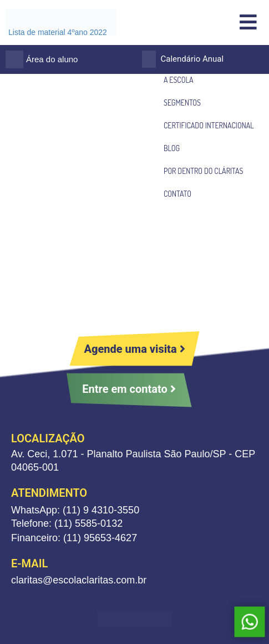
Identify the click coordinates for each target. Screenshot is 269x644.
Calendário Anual (192, 59)
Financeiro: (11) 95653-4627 (74, 538)
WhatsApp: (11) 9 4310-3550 (75, 510)
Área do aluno (52, 59)
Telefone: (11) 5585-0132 (67, 523)
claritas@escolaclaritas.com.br (79, 580)
